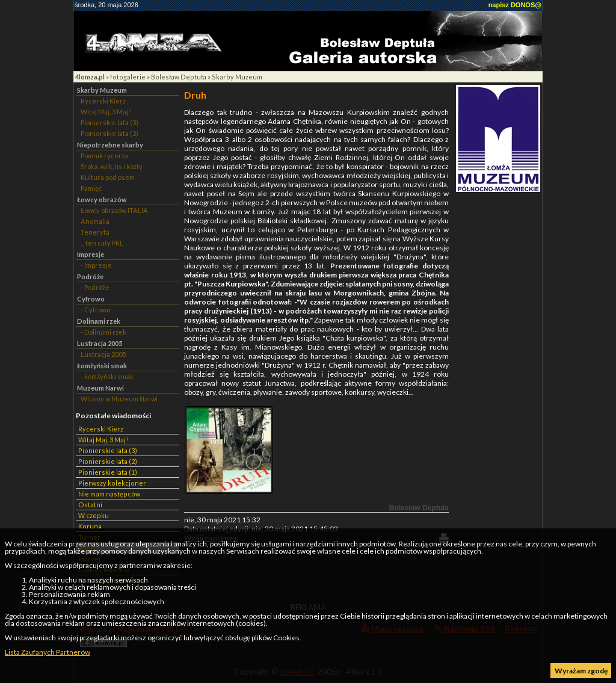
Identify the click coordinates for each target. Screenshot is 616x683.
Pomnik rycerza (104, 156)
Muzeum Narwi (100, 388)
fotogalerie (128, 77)
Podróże (90, 277)
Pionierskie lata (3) (109, 122)
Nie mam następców (109, 494)
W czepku (94, 515)
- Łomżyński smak (107, 376)
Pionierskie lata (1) (108, 472)
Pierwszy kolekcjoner (112, 483)
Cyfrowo (91, 299)
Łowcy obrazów (102, 199)
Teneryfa (95, 232)
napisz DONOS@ (515, 5)
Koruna (90, 526)
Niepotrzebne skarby (110, 145)
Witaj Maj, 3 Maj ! (106, 112)
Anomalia (95, 221)
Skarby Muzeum (237, 77)
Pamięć (91, 188)
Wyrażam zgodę (581, 671)
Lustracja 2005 (100, 343)
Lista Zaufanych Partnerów (48, 652)
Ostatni (90, 505)
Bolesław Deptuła (179, 77)
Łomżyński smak (102, 366)
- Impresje (96, 265)
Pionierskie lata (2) (109, 133)
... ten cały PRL (102, 243)
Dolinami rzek (99, 321)
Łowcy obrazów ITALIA (114, 210)
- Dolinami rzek (103, 332)
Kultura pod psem (108, 177)
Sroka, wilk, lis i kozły (112, 166)
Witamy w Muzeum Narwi (119, 399)
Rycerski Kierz (103, 101)
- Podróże (95, 287)
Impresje (91, 254)
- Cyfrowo (95, 310)
